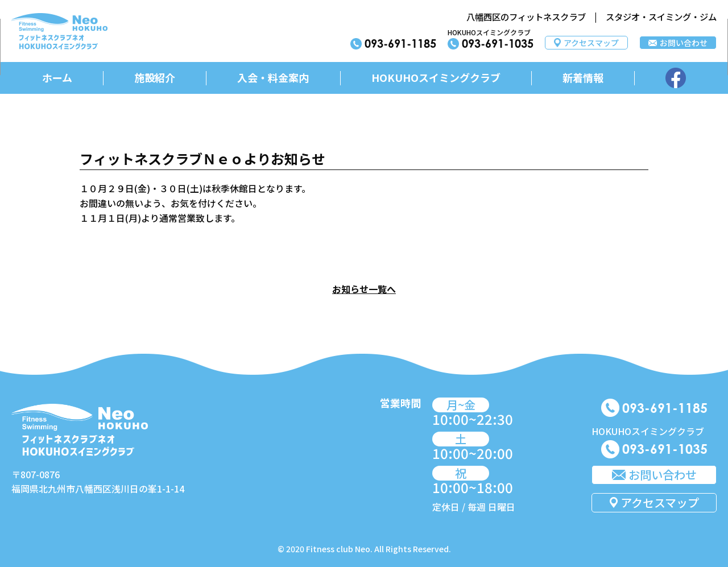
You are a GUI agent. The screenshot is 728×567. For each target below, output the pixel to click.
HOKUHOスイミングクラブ (436, 77)
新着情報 (583, 77)
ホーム (57, 77)
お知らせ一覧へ (364, 289)
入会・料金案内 (273, 77)
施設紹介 (155, 77)
